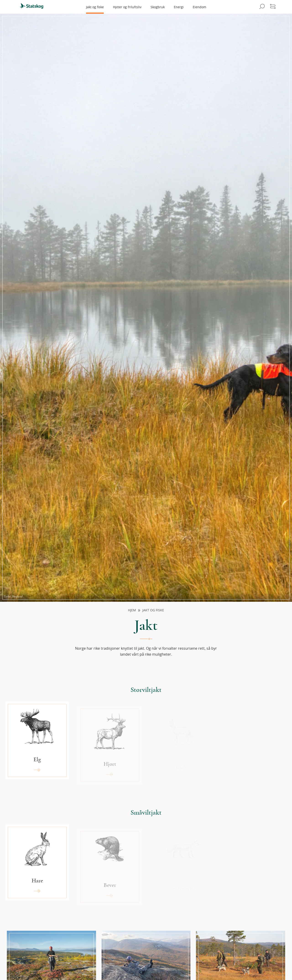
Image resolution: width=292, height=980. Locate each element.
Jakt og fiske (153, 610)
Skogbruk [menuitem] (158, 7)
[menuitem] (34, 7)
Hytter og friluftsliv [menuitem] (127, 7)
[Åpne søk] (261, 7)
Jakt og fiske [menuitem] (95, 7)
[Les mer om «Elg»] (37, 748)
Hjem (132, 610)
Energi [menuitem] (179, 7)
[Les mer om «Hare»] (37, 870)
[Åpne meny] (273, 7)
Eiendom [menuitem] (199, 7)
